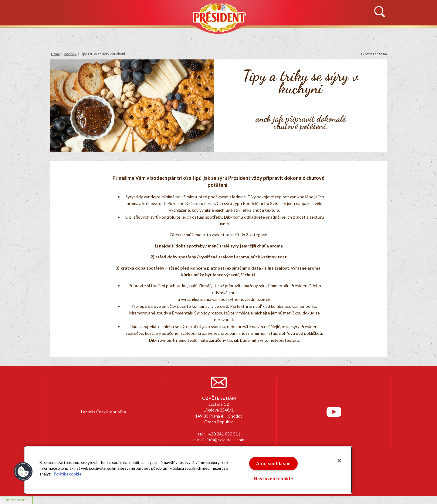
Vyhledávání (379, 12)
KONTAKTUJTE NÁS (346, 35)
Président (218, 17)
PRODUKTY (178, 35)
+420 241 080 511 (223, 434)
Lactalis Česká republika (103, 412)
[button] (23, 472)
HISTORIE (118, 35)
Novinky (70, 54)
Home (56, 54)
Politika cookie (68, 474)
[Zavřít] (339, 461)
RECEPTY (277, 35)
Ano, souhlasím (273, 464)
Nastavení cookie (273, 479)
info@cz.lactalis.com (225, 440)
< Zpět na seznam (374, 54)
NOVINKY (60, 35)
